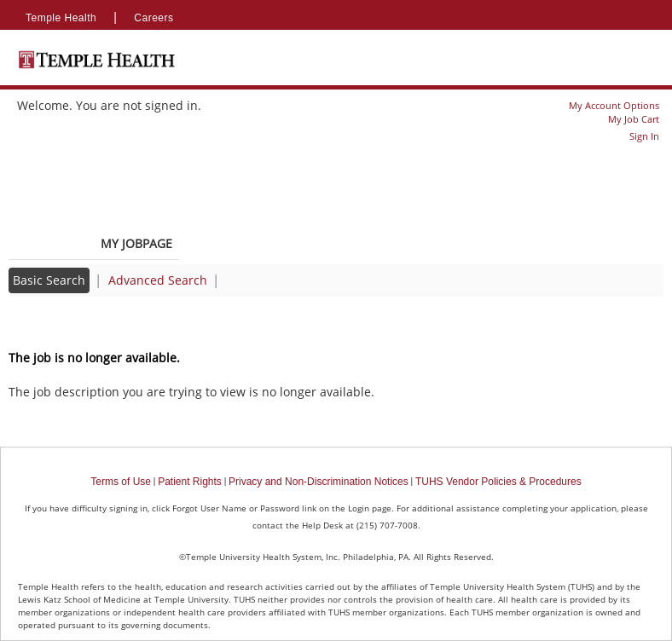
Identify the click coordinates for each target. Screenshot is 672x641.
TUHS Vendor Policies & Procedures (498, 482)
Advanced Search (158, 280)
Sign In (644, 136)
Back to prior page (62, 323)
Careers (154, 18)
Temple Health (61, 18)
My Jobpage (136, 243)
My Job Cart (634, 119)
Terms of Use (121, 482)
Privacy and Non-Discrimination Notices (319, 482)
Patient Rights (190, 482)
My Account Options (614, 105)
